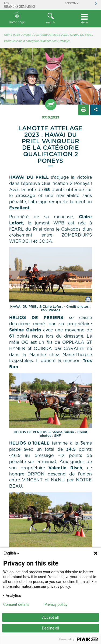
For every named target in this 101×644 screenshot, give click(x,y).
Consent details (16, 604)
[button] (50, 19)
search (50, 18)
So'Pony (72, 3)
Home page (17, 18)
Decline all (51, 628)
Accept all (51, 617)
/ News (26, 35)
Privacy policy (56, 604)
